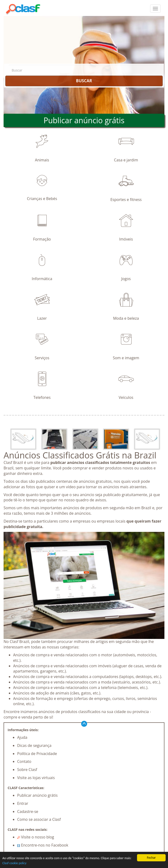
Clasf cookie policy (14, 863)
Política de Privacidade (37, 754)
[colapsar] (155, 9)
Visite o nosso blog (36, 837)
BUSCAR (84, 81)
